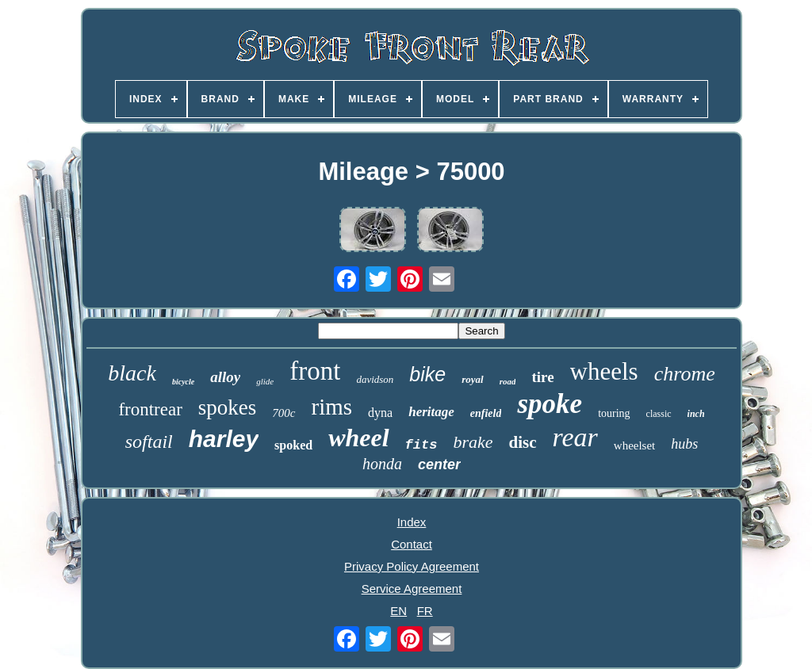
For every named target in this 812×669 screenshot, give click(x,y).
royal (472, 379)
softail (149, 442)
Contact (412, 544)
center (439, 464)
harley (224, 439)
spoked (293, 445)
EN (398, 611)
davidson (375, 379)
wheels (604, 371)
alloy (225, 377)
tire (542, 377)
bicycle (183, 382)
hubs (684, 444)
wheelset (634, 445)
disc (522, 442)
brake (473, 442)
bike (427, 374)
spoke (550, 404)
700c (283, 413)
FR (425, 611)
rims (332, 407)
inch (696, 414)
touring (614, 413)
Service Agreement (412, 589)
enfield (486, 413)
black (132, 373)
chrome (685, 374)
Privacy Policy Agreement (412, 566)
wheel (358, 438)
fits (421, 445)
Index (412, 522)
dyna (380, 413)
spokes (228, 407)
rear (575, 437)
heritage (431, 412)
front (315, 371)
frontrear (150, 409)
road (508, 381)
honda (382, 464)
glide (265, 381)
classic (659, 414)
